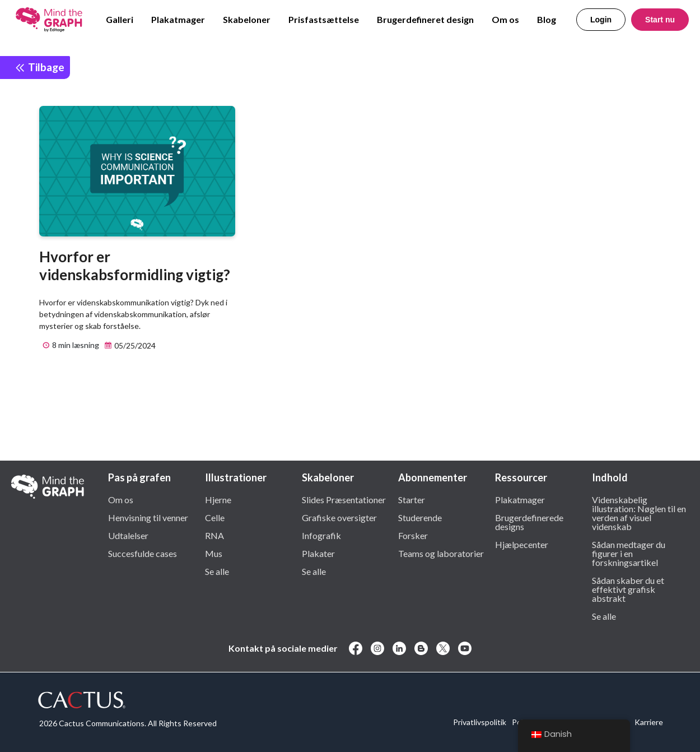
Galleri (120, 19)
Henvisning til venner (148, 517)
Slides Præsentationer (344, 499)
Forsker (413, 535)
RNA (214, 535)
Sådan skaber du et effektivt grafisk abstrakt (628, 589)
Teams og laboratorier (441, 553)
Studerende (420, 517)
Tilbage (39, 67)
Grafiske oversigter (339, 517)
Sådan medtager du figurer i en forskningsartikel (629, 553)
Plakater (318, 553)
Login (601, 20)
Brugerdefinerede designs (529, 522)
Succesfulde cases (143, 553)
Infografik (321, 535)
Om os (505, 19)
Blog (547, 19)
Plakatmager (178, 19)
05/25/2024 (129, 346)
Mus (214, 553)
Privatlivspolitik (480, 722)
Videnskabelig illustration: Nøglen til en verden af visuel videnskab (639, 513)
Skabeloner (247, 19)
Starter (412, 499)
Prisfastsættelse (324, 19)
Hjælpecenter (522, 544)
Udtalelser (128, 535)
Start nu (660, 20)
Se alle (217, 571)
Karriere (649, 722)
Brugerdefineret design (425, 19)
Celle (215, 517)
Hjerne (218, 499)
